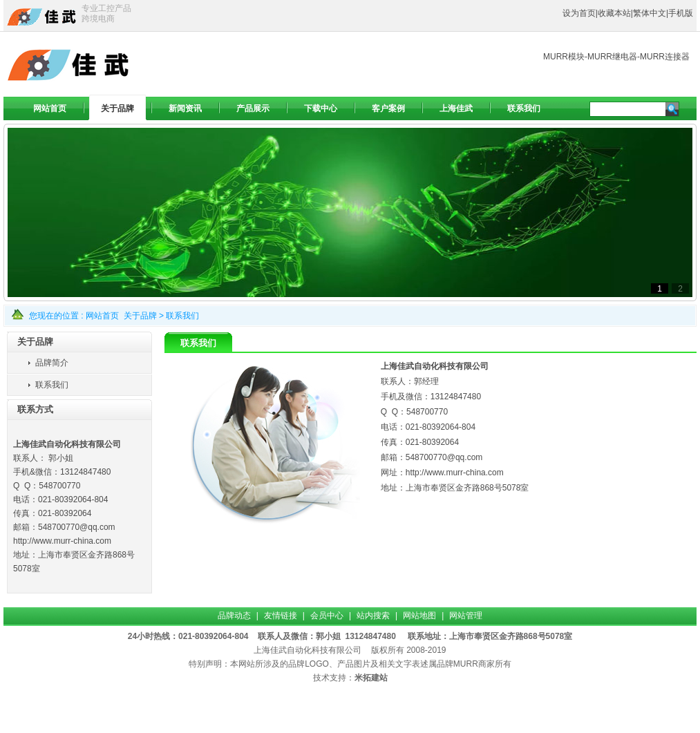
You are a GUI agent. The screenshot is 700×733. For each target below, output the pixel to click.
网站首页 (102, 316)
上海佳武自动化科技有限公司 (308, 650)
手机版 (681, 13)
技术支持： (334, 678)
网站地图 (419, 616)
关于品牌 (140, 316)
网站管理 (466, 616)
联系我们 (182, 316)
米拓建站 (371, 678)
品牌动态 (234, 616)
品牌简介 (52, 363)
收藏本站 (614, 13)
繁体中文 (650, 13)
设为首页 (579, 13)
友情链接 (281, 616)
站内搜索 (373, 616)
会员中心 (327, 616)
